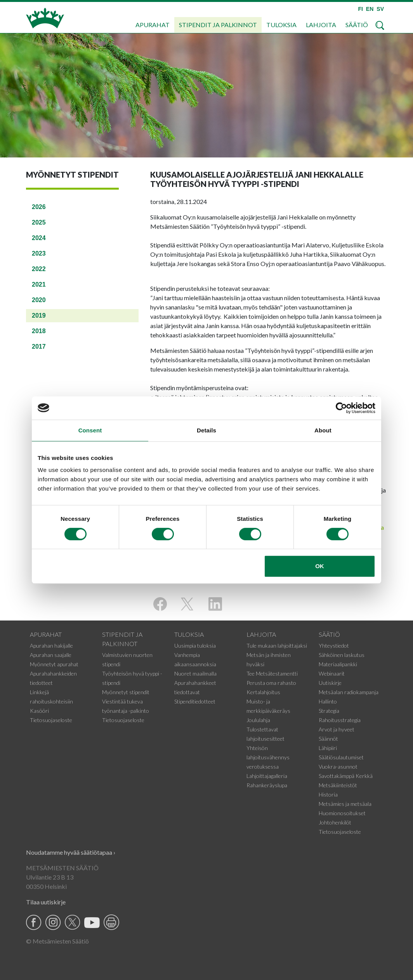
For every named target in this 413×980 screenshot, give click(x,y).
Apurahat (153, 25)
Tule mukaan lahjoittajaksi (277, 646)
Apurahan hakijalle (51, 646)
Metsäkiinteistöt (338, 785)
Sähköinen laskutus (342, 655)
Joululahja (258, 720)
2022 (39, 269)
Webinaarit (332, 673)
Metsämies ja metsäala (345, 804)
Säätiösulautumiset (341, 757)
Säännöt (328, 739)
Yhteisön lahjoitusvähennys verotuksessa (268, 757)
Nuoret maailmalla (195, 673)
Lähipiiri (328, 748)
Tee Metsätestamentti (272, 673)
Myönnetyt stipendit (126, 692)
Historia (328, 794)
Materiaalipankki (338, 664)
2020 (39, 300)
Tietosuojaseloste (51, 720)
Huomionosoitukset (342, 813)
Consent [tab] (90, 430)
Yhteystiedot (334, 646)
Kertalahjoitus (263, 692)
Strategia (329, 711)
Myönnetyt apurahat (54, 664)
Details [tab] (206, 430)
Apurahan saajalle (51, 655)
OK (320, 566)
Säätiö (357, 25)
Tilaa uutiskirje (46, 902)
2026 (39, 207)
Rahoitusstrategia (340, 720)
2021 (39, 284)
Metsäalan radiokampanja (349, 692)
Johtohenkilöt (335, 822)
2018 (39, 331)
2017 (39, 347)
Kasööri (39, 711)
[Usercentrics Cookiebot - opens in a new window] (341, 408)
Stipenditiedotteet (195, 701)
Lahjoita (321, 25)
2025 (39, 222)
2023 (39, 253)
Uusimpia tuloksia (195, 646)
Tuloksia (281, 25)
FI (360, 9)
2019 (39, 315)
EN (370, 9)
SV (380, 9)
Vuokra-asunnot (338, 767)
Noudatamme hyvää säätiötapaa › (71, 852)
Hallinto (328, 701)
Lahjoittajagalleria (267, 776)
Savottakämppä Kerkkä (346, 776)
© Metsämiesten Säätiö (57, 941)
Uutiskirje (330, 683)
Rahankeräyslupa (267, 785)
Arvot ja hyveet (337, 729)
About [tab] (323, 430)
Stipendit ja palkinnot (218, 25)
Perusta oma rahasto (271, 683)
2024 (39, 238)
